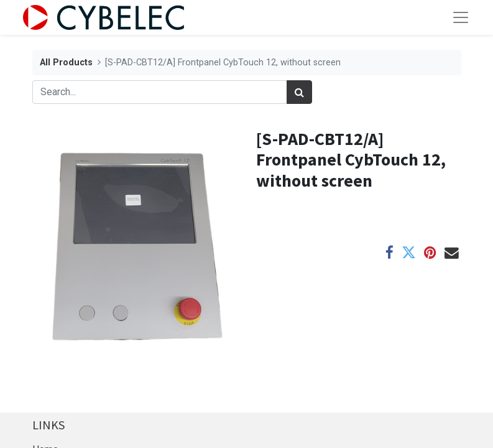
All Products (66, 63)
